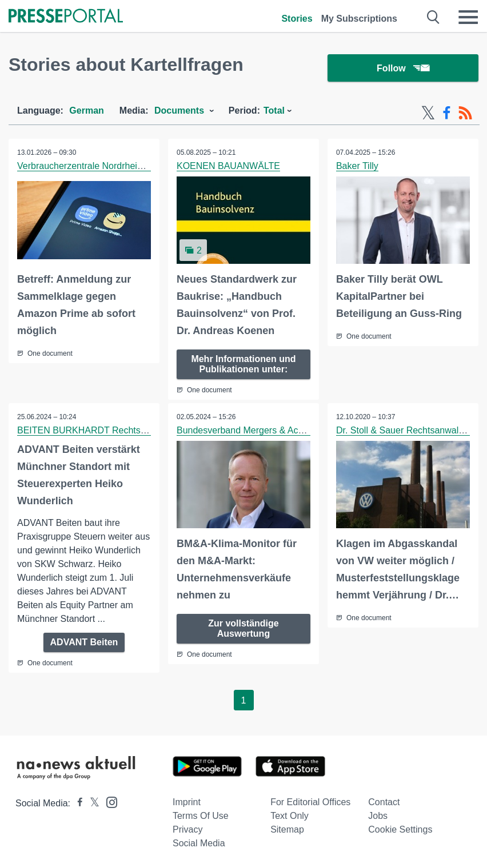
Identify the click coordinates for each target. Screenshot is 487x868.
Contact (384, 802)
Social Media (199, 843)
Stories (297, 19)
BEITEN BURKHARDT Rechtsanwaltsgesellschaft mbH (129, 430)
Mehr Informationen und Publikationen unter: (243, 364)
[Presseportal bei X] (91, 803)
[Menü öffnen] (468, 17)
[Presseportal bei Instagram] (108, 801)
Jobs (378, 816)
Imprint (187, 802)
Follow (403, 68)
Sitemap (287, 829)
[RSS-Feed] (465, 113)
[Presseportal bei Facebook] (77, 803)
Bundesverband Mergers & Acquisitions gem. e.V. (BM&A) (294, 430)
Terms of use (201, 816)
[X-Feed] (428, 113)
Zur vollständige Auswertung (243, 628)
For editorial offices (310, 802)
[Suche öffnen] (434, 17)
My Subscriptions (359, 19)
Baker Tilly (357, 166)
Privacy (187, 829)
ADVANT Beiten (84, 642)
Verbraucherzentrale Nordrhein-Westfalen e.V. (110, 166)
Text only (290, 816)
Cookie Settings (400, 829)
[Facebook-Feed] (447, 113)
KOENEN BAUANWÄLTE (228, 166)
